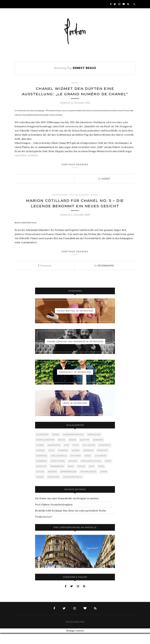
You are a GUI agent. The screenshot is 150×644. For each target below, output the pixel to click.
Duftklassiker (79, 200)
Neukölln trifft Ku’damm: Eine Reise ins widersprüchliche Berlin (70, 522)
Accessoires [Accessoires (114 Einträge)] (42, 446)
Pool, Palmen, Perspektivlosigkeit (54, 516)
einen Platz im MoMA (26, 161)
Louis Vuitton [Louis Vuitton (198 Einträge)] (58, 472)
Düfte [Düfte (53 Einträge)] (76, 456)
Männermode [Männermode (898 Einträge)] (57, 477)
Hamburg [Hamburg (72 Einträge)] (63, 462)
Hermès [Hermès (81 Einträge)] (76, 462)
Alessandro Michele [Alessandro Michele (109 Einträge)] (73, 446)
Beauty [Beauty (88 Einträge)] (62, 451)
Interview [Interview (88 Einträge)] (102, 462)
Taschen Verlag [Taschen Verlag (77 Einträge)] (88, 483)
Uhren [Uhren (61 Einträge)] (104, 483)
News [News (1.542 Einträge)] (71, 477)
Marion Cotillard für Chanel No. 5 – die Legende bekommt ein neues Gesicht (75, 211)
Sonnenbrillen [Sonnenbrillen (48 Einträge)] (68, 483)
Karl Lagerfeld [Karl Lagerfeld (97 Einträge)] (59, 467)
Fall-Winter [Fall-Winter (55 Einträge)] (89, 456)
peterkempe (106, 277)
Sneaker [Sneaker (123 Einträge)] (52, 483)
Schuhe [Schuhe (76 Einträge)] (40, 483)
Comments (45, 277)
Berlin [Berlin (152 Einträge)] (73, 451)
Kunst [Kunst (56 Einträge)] (88, 467)
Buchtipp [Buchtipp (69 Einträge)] (85, 451)
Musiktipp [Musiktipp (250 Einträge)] (41, 477)
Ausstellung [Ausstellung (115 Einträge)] (94, 446)
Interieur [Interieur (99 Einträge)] (88, 462)
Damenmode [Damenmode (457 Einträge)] (54, 456)
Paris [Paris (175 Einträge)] (92, 477)
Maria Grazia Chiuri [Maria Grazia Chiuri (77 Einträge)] (91, 472)
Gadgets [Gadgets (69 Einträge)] (41, 462)
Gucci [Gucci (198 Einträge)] (52, 462)
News (75, 83)
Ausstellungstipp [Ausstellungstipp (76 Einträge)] (45, 451)
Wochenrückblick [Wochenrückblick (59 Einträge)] (73, 488)
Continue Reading (75, 171)
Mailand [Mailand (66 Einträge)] (73, 472)
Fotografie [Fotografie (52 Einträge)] (105, 456)
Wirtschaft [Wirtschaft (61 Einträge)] (53, 488)
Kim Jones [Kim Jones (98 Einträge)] (76, 467)
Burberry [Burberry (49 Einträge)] (98, 451)
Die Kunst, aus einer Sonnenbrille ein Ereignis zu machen (67, 509)
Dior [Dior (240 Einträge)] (66, 456)
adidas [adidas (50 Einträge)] (56, 446)
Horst (106, 184)
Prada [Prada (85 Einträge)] (101, 477)
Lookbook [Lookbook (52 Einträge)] (42, 472)
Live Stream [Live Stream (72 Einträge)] (101, 467)
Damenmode (60, 200)
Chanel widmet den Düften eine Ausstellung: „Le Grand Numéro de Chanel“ (75, 94)
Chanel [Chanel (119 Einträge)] (40, 456)
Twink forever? (44, 528)
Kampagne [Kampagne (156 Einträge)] (42, 467)
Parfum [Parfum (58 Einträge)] (81, 477)
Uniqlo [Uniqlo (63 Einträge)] (40, 488)
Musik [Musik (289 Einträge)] (108, 472)
